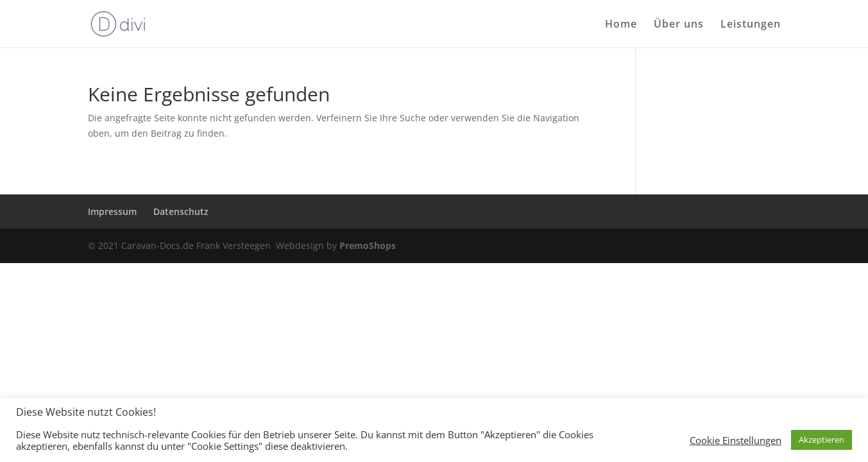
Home (621, 25)
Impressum (112, 211)
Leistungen (751, 25)
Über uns (679, 25)
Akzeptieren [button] (821, 440)
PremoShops (368, 245)
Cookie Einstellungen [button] (736, 440)
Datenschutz (181, 211)
